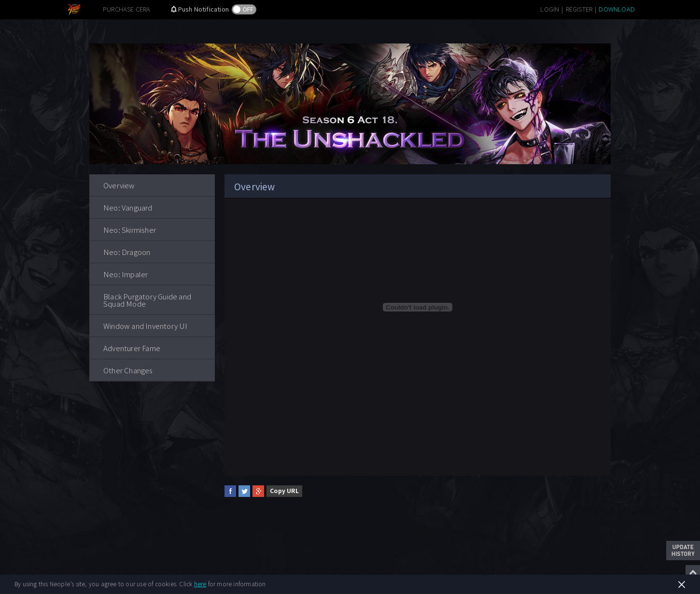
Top (693, 572)
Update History (683, 551)
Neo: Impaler (126, 274)
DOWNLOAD (617, 9)
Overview (119, 185)
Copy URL (284, 490)
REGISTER (579, 9)
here (200, 584)
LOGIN (550, 9)
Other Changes (128, 370)
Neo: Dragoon (127, 252)
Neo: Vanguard (128, 207)
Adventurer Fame (132, 348)
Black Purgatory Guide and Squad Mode (147, 300)
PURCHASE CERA (127, 9)
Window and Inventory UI (146, 326)
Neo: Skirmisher (130, 230)
